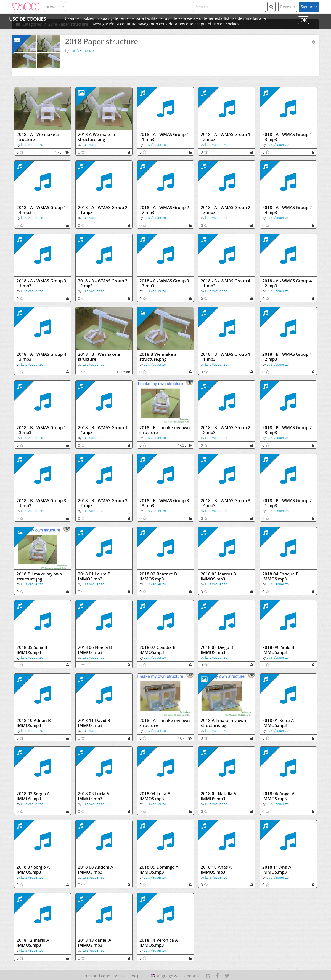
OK (304, 20)
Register (288, 7)
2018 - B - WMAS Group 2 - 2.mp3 (226, 430)
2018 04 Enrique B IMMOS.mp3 (280, 576)
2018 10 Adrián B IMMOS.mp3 (34, 723)
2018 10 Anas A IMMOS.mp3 (216, 870)
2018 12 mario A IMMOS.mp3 (33, 943)
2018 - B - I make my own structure (165, 430)
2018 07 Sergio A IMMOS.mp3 (33, 870)
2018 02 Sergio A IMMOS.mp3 (33, 796)
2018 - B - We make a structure (99, 357)
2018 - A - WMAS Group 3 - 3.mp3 (164, 283)
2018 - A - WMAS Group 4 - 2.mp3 (287, 283)
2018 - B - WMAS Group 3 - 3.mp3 (164, 503)
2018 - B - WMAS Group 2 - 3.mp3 (287, 430)
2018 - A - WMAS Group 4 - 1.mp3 (226, 283)
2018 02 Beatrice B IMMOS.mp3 (158, 576)
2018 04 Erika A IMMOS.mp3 (155, 796)
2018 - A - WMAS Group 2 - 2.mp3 (164, 210)
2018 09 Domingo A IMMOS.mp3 (159, 870)
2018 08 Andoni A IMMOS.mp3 (96, 870)
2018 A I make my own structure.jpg (223, 723)
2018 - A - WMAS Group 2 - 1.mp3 (103, 210)
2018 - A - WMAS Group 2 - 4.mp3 (287, 210)
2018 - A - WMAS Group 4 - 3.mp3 (41, 357)
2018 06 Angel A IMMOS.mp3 (278, 796)
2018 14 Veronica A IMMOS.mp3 (159, 943)
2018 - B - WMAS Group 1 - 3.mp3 (41, 430)
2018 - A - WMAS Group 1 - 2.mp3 (226, 137)
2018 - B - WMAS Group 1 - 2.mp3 (287, 357)
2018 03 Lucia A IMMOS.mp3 (94, 796)
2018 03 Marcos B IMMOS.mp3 (218, 576)
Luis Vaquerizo (82, 50)
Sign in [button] (309, 7)
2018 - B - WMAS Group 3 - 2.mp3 (103, 503)
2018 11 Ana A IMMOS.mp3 (277, 870)
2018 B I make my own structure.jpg (39, 576)
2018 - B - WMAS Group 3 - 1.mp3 (41, 503)
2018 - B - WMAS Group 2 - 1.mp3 (287, 503)
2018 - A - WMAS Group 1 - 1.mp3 (164, 137)
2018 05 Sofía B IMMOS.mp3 (32, 650)
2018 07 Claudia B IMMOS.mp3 (157, 650)
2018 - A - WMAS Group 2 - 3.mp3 (226, 210)
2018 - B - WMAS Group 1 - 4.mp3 (103, 430)
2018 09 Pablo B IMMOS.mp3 (278, 650)
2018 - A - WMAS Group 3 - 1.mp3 (41, 283)
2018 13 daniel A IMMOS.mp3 (95, 943)
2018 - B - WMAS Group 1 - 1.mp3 (226, 357)
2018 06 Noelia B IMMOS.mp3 (95, 650)
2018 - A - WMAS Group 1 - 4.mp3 (41, 210)
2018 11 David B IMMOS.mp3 (94, 723)
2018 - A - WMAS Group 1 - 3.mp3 (287, 137)
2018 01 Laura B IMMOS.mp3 (94, 576)
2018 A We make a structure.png (96, 137)
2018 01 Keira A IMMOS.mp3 (278, 723)
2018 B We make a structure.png (158, 357)
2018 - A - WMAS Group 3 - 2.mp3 (103, 283)
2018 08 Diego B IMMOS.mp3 (217, 650)
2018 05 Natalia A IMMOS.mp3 (219, 796)
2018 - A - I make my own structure (165, 723)
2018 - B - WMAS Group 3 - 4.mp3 (226, 503)
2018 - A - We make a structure (38, 137)
